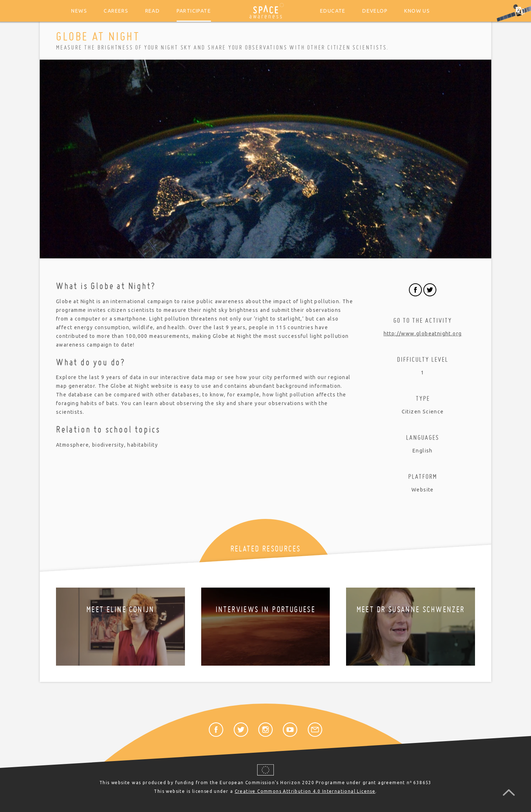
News (79, 11)
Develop (375, 11)
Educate (333, 11)
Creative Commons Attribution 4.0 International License (305, 791)
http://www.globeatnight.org (423, 334)
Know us (417, 11)
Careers (116, 11)
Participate (194, 11)
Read (153, 11)
